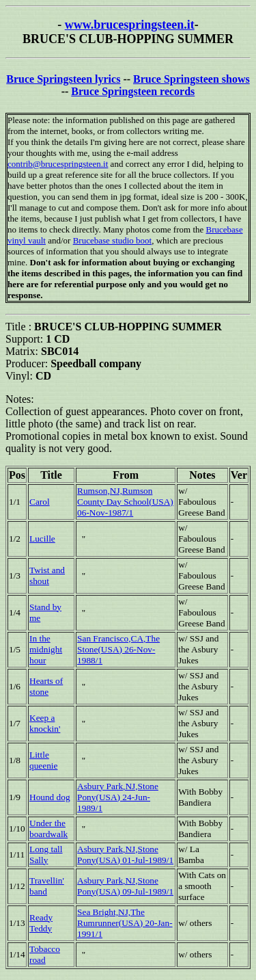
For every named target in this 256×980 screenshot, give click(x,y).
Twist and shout (47, 575)
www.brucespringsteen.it (130, 25)
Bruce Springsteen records (133, 91)
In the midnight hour (46, 649)
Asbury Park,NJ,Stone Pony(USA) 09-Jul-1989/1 (125, 886)
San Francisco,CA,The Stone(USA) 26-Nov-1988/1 (118, 649)
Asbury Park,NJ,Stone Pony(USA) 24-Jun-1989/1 (118, 797)
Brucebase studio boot (113, 240)
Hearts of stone (46, 686)
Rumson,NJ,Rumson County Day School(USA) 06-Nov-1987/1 (125, 502)
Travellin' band (47, 886)
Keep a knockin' (45, 723)
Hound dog (50, 797)
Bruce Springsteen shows (191, 79)
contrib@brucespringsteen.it (58, 164)
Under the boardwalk (48, 829)
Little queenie (43, 760)
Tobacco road (45, 954)
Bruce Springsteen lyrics (63, 79)
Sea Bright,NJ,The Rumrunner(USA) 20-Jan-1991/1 (125, 923)
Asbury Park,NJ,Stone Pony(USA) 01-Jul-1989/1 (125, 855)
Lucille (42, 539)
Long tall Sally (46, 855)
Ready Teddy (41, 923)
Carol (40, 502)
